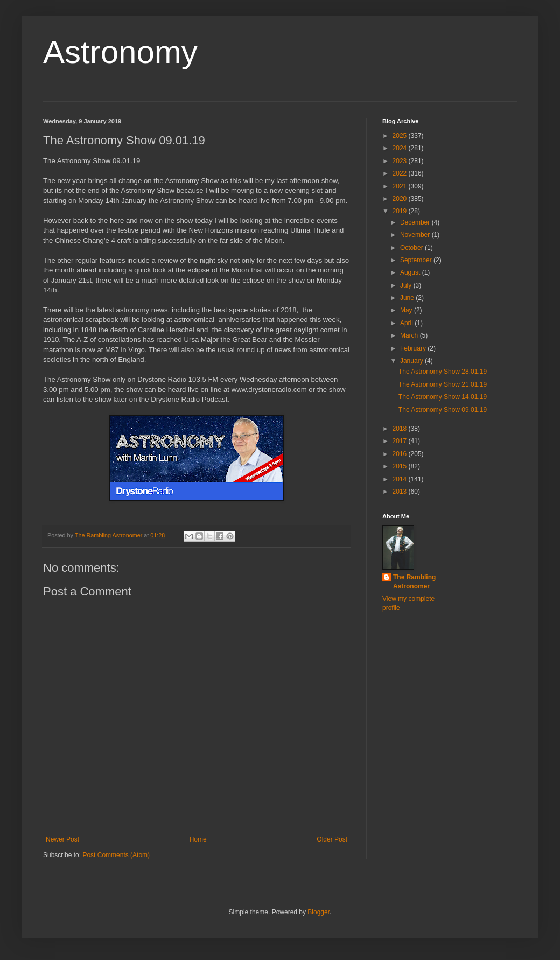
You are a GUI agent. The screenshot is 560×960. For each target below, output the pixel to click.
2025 (401, 136)
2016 (401, 454)
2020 (401, 199)
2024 (401, 148)
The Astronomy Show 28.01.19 (443, 372)
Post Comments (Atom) (116, 855)
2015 (401, 466)
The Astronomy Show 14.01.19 (443, 397)
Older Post (332, 839)
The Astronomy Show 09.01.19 (443, 410)
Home (198, 839)
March (410, 335)
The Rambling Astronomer (414, 582)
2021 (401, 186)
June (408, 298)
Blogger (318, 912)
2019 (401, 211)
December (416, 222)
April (407, 323)
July (407, 285)
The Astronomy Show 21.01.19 (443, 384)
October (412, 248)
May (407, 310)
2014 (401, 479)
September (417, 260)
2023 (401, 161)
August (411, 272)
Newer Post (62, 839)
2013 (401, 492)
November (416, 235)
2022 (401, 173)
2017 (401, 441)
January (412, 361)
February (414, 348)
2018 (401, 429)
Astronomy (120, 52)
